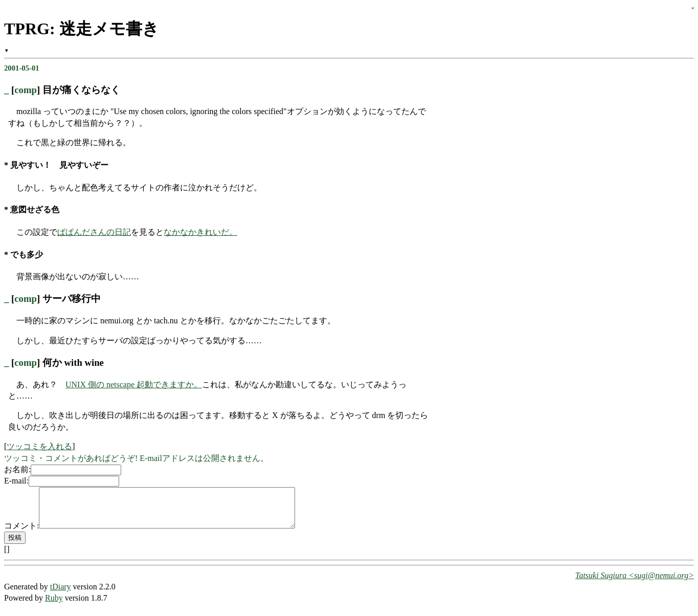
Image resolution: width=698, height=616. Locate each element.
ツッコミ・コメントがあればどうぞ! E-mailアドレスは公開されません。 (136, 458)
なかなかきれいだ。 (200, 232)
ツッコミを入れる (39, 446)
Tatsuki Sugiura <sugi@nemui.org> (635, 583)
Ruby (54, 606)
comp (26, 90)
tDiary (61, 594)
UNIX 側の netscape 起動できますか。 (134, 384)
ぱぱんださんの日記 (94, 232)
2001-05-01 (22, 68)
